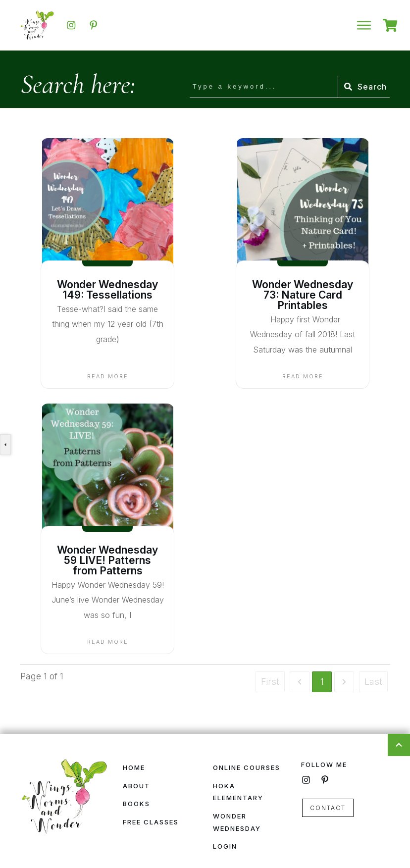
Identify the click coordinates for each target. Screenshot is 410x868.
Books (136, 804)
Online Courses (247, 767)
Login (225, 846)
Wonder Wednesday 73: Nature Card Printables (303, 295)
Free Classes (151, 822)
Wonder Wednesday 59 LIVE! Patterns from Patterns (107, 560)
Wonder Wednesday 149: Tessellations (107, 290)
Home (134, 767)
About (136, 786)
